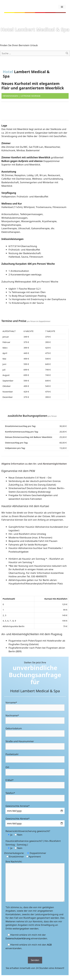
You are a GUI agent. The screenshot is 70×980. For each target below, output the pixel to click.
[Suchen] (67, 53)
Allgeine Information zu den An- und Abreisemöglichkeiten (34, 464)
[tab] (35, 464)
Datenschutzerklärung (18, 938)
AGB (49, 945)
